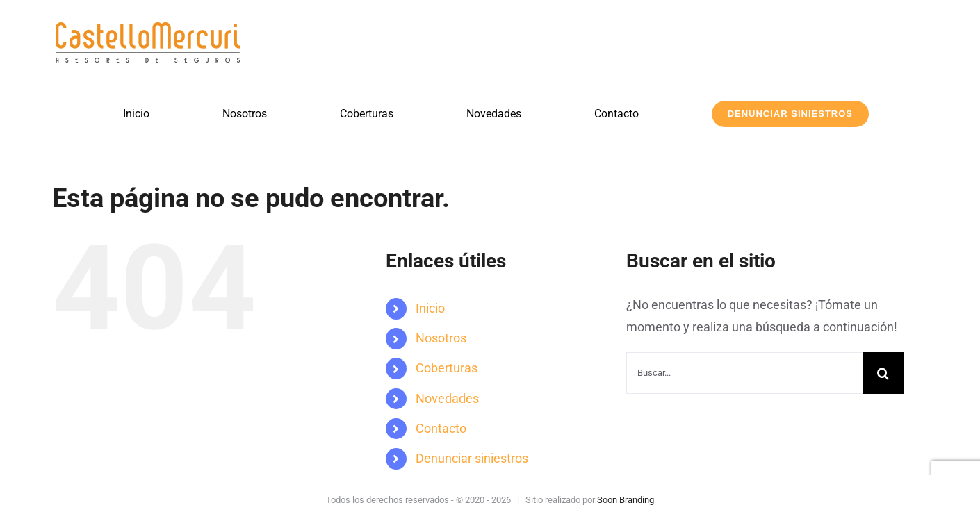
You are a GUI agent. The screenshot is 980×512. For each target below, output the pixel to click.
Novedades (447, 398)
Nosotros (441, 338)
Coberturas (447, 368)
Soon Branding (626, 500)
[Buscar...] (744, 373)
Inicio (430, 308)
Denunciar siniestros (472, 458)
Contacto (441, 428)
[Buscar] (883, 373)
